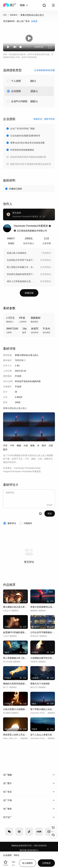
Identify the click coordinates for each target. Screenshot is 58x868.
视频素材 (14, 15)
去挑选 (34, 21)
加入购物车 (28, 863)
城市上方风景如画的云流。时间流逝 (22, 281)
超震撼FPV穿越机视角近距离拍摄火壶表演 (15, 632)
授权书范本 (49, 119)
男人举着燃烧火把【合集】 (15, 658)
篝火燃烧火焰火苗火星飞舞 (15, 607)
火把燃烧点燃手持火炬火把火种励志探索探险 (43, 658)
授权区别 (38, 119)
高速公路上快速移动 (17, 253)
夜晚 (32, 445)
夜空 (5, 450)
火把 (51, 445)
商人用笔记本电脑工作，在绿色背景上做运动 (22, 267)
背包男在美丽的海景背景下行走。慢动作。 (22, 274)
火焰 (26, 445)
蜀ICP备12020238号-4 (29, 850)
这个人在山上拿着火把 (41, 735)
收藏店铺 (29, 293)
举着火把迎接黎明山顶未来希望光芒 (43, 607)
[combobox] (24, 5)
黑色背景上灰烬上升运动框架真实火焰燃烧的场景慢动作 (15, 735)
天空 (5, 445)
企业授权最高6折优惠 (45, 70)
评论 (50, 514)
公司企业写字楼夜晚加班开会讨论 (43, 632)
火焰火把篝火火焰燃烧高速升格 (15, 709)
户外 (12, 445)
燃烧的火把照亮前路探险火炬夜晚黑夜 (15, 684)
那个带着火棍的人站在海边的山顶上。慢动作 (43, 709)
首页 (5, 15)
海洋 (44, 445)
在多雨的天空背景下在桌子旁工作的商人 (22, 260)
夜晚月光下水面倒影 (40, 684)
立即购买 (46, 863)
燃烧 (19, 445)
